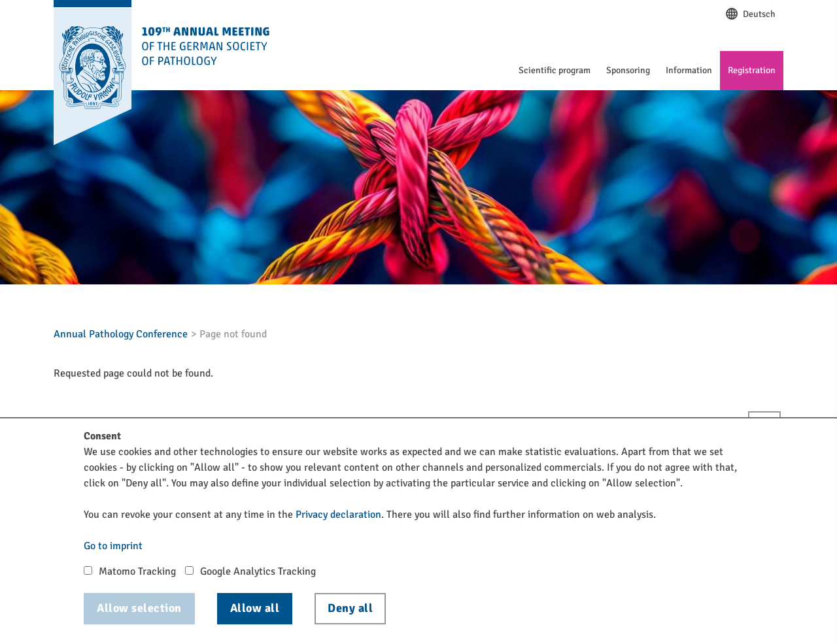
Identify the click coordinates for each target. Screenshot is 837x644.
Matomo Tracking (137, 571)
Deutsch (750, 14)
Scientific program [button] (555, 70)
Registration (752, 70)
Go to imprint (113, 546)
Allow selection (139, 608)
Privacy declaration (338, 515)
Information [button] (689, 70)
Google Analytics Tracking (258, 571)
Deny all (350, 608)
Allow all (255, 608)
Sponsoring (628, 70)
